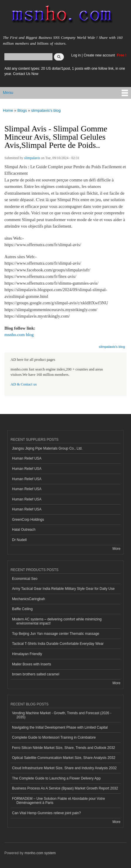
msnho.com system (40, 853)
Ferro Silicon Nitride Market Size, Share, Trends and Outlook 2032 (64, 748)
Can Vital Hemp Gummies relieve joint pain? (46, 813)
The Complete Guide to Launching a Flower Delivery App (56, 778)
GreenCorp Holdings (28, 520)
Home (8, 110)
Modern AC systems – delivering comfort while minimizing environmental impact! (57, 621)
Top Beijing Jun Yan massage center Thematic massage (56, 634)
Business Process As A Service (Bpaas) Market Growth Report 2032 (65, 788)
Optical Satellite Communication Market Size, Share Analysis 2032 (64, 758)
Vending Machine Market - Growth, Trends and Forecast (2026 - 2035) (62, 715)
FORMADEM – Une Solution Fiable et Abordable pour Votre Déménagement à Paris (58, 801)
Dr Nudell (19, 540)
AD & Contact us (24, 384)
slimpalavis (32, 158)
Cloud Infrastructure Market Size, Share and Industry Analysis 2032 (64, 768)
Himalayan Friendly (27, 654)
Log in (76, 55)
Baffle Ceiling (22, 609)
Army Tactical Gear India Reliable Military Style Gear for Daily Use (63, 589)
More (116, 549)
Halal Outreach (24, 530)
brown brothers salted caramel (36, 674)
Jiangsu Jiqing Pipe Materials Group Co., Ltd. (47, 448)
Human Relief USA (27, 458)
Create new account (100, 55)
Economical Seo (25, 579)
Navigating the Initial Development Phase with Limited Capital (60, 727)
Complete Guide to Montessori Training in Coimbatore (54, 737)
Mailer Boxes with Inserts (32, 664)
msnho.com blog (19, 335)
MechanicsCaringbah (29, 599)
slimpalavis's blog (46, 110)
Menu (8, 93)
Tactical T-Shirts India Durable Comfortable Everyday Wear (58, 644)
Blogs (22, 110)
